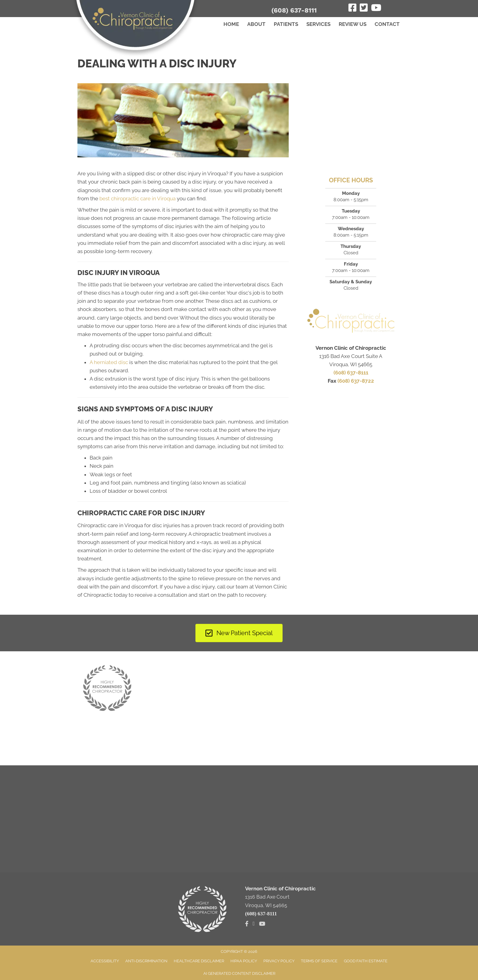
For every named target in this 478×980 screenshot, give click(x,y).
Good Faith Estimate (366, 961)
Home (231, 24)
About (256, 24)
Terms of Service (319, 961)
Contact (387, 24)
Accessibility (105, 961)
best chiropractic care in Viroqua (137, 199)
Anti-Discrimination (146, 961)
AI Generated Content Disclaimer (239, 973)
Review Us (353, 24)
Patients (286, 24)
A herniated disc (109, 362)
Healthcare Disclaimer (199, 961)
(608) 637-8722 (356, 381)
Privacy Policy (279, 961)
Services (318, 24)
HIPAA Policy (244, 961)
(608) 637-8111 (294, 10)
